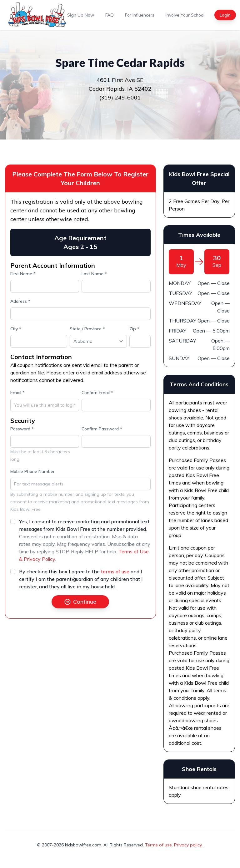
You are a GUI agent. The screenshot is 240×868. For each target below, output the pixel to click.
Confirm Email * (97, 393)
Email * (17, 393)
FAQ (110, 15)
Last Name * (94, 274)
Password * (22, 429)
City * (16, 329)
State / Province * (87, 329)
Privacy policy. (188, 845)
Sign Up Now (81, 15)
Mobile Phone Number (32, 471)
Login (225, 15)
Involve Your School (185, 15)
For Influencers (140, 15)
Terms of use (158, 845)
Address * (20, 301)
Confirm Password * (102, 429)
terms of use (115, 571)
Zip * (134, 329)
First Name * (23, 274)
